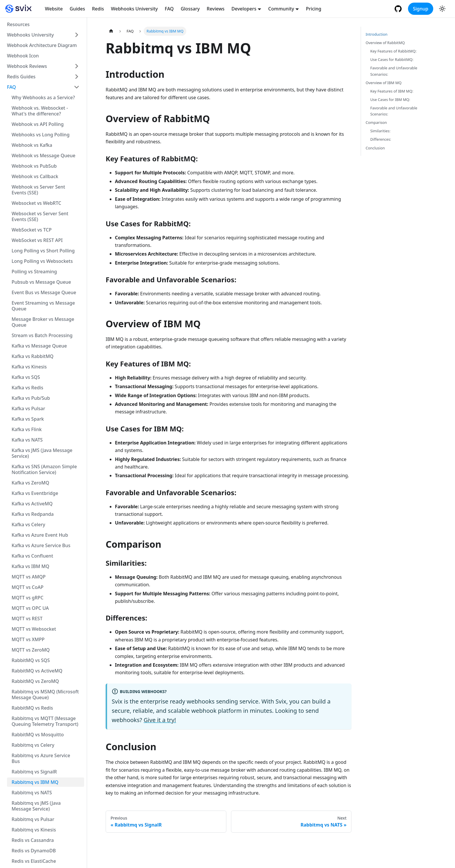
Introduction (377, 34)
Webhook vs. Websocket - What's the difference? (40, 111)
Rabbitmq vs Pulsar (33, 819)
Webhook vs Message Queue (44, 155)
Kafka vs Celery (28, 525)
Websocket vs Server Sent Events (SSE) (40, 216)
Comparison (376, 122)
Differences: (381, 139)
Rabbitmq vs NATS (32, 793)
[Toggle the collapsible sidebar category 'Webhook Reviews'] (77, 66)
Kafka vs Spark (28, 419)
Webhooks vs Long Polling (41, 135)
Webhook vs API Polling (38, 124)
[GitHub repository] (399, 9)
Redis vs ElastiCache (34, 861)
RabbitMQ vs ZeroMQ (35, 681)
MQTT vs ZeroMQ (31, 650)
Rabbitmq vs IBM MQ (35, 782)
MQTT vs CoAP (28, 587)
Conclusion (375, 148)
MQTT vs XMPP (28, 639)
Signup (421, 9)
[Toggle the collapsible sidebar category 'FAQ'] (77, 87)
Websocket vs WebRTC (36, 203)
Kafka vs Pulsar (28, 408)
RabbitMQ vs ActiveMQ (37, 671)
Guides (77, 9)
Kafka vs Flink (27, 429)
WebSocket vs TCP (32, 230)
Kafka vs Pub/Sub (31, 398)
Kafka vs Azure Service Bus (41, 545)
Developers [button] (244, 9)
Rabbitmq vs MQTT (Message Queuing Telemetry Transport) (45, 721)
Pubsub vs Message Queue (41, 282)
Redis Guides (21, 77)
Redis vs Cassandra (33, 840)
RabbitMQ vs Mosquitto (38, 735)
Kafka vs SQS (26, 377)
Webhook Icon (23, 56)
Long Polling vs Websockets (42, 261)
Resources (18, 24)
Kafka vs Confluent (32, 556)
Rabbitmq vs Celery (33, 745)
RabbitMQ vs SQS (31, 660)
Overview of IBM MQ (384, 83)
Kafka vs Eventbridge (35, 493)
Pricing (314, 9)
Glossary (190, 9)
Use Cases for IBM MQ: (390, 100)
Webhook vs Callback (35, 176)
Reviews (215, 9)
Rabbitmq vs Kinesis (34, 830)
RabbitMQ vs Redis (32, 708)
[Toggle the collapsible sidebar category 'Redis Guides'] (77, 77)
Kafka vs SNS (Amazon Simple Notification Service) (44, 469)
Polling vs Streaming (34, 272)
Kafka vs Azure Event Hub (40, 535)
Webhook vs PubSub (34, 166)
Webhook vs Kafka (32, 145)
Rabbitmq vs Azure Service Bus (41, 758)
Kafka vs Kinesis (29, 367)
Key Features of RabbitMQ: (393, 51)
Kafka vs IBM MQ (30, 566)
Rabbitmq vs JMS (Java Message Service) (36, 806)
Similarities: (380, 131)
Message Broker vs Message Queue (43, 322)
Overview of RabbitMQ (385, 43)
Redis (98, 9)
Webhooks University (134, 9)
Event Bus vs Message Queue (44, 292)
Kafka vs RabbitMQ (32, 356)
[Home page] (111, 31)
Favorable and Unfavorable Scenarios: (394, 71)
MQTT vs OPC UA (30, 608)
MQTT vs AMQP (29, 577)
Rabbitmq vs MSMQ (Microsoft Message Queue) (45, 695)
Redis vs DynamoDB (34, 851)
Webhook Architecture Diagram (42, 45)
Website (54, 9)
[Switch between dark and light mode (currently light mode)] (442, 9)
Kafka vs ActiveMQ (32, 504)
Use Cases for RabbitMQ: (392, 59)
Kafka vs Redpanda (33, 514)
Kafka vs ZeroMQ (30, 483)
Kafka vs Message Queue (39, 346)
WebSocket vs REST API (37, 240)
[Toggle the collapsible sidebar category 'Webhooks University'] (77, 35)
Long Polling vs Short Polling (43, 251)
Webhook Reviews (27, 66)
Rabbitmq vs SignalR (34, 772)
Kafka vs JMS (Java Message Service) (42, 453)
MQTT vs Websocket (34, 629)
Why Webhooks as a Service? (43, 97)
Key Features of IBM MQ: (392, 91)
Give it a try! (160, 720)
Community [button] (281, 9)
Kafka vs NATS (27, 440)
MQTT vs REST (27, 619)
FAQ (169, 9)
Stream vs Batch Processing (42, 335)
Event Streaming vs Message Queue (43, 306)
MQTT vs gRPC (28, 598)
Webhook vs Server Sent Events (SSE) (38, 190)
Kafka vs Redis (27, 388)
